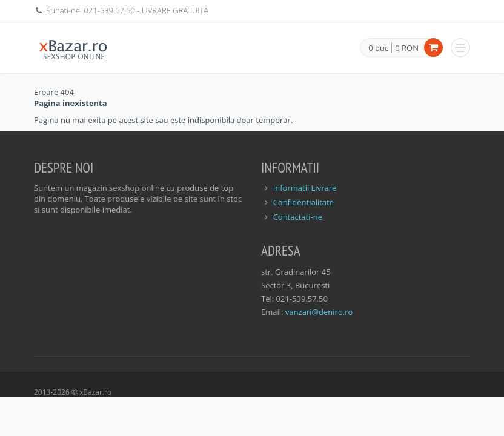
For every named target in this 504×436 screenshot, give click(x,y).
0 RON (407, 48)
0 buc (378, 48)
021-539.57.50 (109, 10)
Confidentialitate (303, 202)
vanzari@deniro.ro (319, 312)
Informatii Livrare (305, 188)
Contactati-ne (298, 217)
